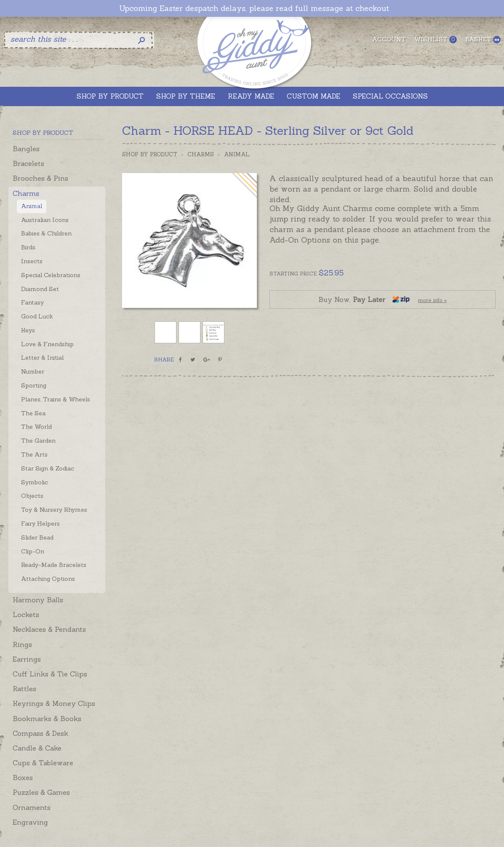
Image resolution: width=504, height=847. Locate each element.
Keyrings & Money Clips (54, 703)
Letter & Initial (42, 358)
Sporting (34, 385)
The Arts (34, 454)
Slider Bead (37, 537)
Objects (32, 496)
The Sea (33, 413)
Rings (22, 644)
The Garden (38, 441)
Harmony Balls (38, 600)
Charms (26, 193)
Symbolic (35, 482)
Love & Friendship (47, 344)
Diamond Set (40, 289)
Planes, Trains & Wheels (56, 399)
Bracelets (28, 163)
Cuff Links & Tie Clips (50, 674)
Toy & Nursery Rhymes (54, 510)
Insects (32, 261)
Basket (483, 39)
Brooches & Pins (40, 178)
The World (36, 427)
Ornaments (32, 807)
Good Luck (37, 316)
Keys (28, 330)
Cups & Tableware (43, 763)
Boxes (23, 778)
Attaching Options (48, 579)
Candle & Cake (37, 748)
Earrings (27, 659)
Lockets (26, 615)
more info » (432, 300)
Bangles (26, 149)
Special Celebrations (51, 275)
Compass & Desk (40, 733)
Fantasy (32, 302)
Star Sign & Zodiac (48, 468)
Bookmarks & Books (47, 719)
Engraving (30, 822)
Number (33, 371)
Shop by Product (150, 154)
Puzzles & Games (41, 792)
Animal (32, 206)
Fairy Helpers (40, 524)
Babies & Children (46, 233)
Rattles (24, 689)
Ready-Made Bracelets (54, 565)
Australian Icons (45, 220)
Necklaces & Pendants (49, 629)
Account (389, 39)
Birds (28, 247)
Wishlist (436, 39)
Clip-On (33, 551)
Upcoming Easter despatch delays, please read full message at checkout (254, 8)
